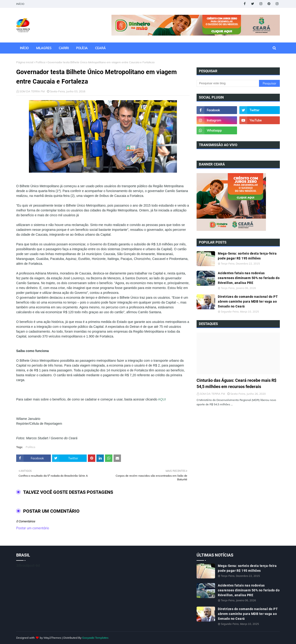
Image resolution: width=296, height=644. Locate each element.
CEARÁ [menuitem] (100, 48)
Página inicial (25, 62)
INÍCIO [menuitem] (24, 48)
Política (40, 62)
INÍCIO (20, 4)
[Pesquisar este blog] (228, 83)
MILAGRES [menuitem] (44, 48)
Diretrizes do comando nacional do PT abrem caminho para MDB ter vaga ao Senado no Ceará (248, 301)
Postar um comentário (33, 528)
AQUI (162, 399)
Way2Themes (52, 638)
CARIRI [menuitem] (64, 48)
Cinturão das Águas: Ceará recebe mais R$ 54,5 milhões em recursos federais (236, 383)
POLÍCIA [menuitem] (82, 48)
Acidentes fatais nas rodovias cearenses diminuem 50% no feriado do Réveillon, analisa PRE (249, 278)
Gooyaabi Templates (95, 638)
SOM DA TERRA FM (32, 91)
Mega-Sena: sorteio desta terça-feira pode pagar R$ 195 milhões (247, 256)
